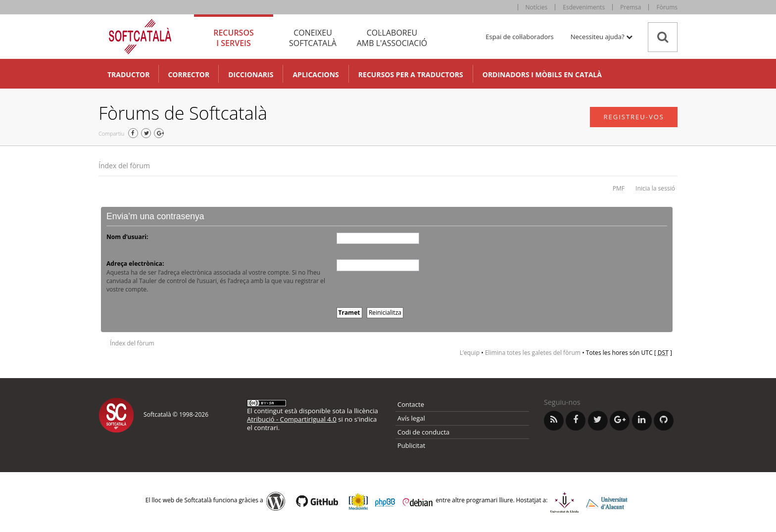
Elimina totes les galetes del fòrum (533, 353)
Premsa (630, 7)
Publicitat (411, 445)
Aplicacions (315, 74)
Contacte (411, 404)
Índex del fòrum (124, 166)
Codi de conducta (423, 432)
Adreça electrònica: (135, 264)
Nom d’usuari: (127, 237)
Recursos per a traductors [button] (411, 74)
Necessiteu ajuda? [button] (602, 37)
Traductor (128, 74)
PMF (619, 188)
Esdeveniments (584, 7)
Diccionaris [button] (251, 74)
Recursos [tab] (234, 38)
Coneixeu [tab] (313, 38)
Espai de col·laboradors (519, 37)
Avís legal (411, 418)
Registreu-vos (634, 117)
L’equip (470, 353)
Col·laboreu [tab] (392, 38)
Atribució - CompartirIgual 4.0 (292, 419)
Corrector (189, 74)
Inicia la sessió (655, 188)
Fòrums (667, 7)
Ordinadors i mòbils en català (542, 74)
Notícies (537, 7)
